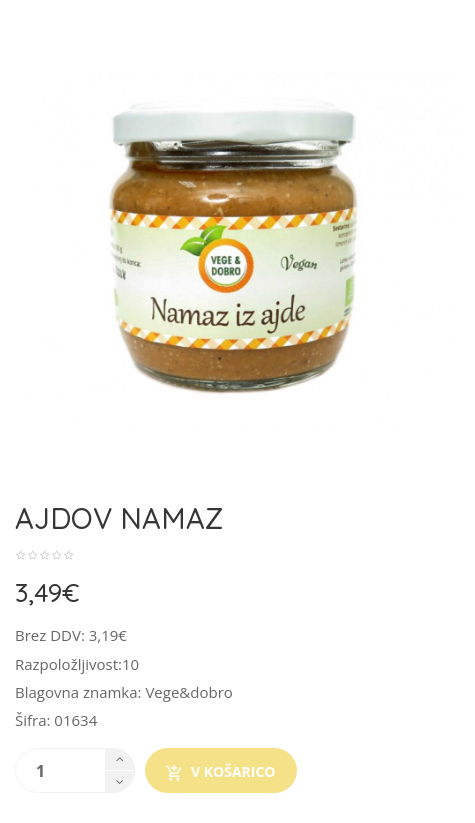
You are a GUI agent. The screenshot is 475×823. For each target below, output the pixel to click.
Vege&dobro (188, 692)
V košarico (221, 772)
